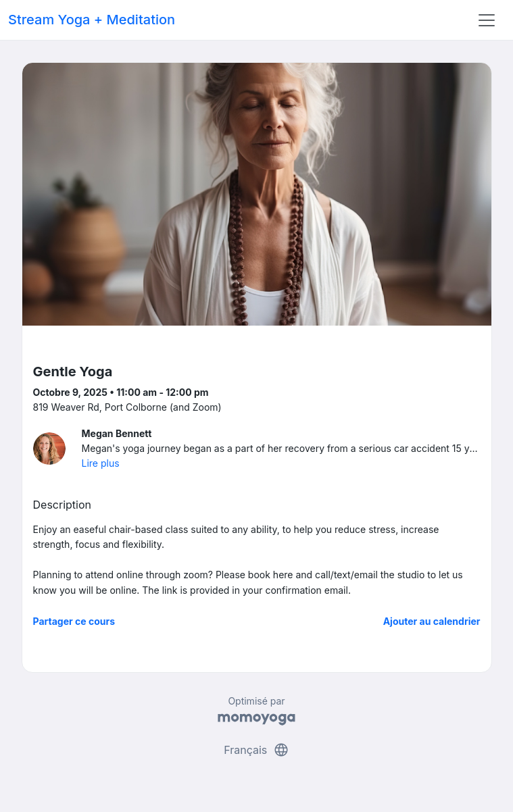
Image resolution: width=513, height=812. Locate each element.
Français (256, 750)
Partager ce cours (74, 621)
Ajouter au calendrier (432, 621)
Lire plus (101, 463)
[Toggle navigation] (487, 20)
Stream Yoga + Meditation (92, 20)
